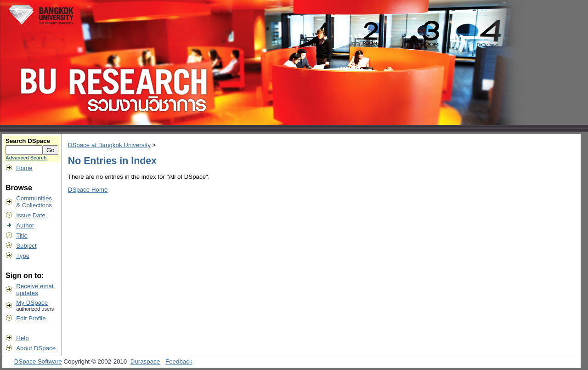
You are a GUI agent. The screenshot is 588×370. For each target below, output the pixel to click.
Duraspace (145, 361)
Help (22, 338)
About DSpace (36, 348)
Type (23, 256)
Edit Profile (31, 318)
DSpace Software (38, 361)
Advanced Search (26, 158)
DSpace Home (88, 190)
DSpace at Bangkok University (109, 145)
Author (25, 225)
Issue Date (31, 215)
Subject (26, 246)
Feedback (179, 361)
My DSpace (32, 303)
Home (24, 168)
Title (22, 236)
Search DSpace (28, 141)
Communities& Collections (34, 202)
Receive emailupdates (35, 290)
